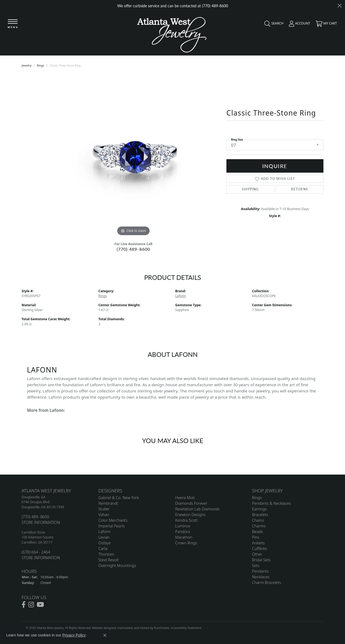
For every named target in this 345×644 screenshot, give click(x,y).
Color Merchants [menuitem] (113, 520)
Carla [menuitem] (103, 549)
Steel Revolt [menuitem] (108, 560)
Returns (300, 189)
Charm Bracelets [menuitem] (266, 582)
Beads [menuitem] (257, 532)
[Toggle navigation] (13, 24)
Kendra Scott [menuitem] (186, 520)
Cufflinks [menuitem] (260, 549)
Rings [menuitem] (257, 498)
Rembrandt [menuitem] (108, 503)
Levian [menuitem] (104, 537)
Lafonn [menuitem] (104, 532)
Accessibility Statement (186, 628)
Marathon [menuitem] (184, 537)
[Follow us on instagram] (31, 605)
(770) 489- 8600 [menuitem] (35, 517)
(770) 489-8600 (134, 249)
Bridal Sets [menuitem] (261, 560)
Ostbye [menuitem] (105, 543)
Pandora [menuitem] (183, 532)
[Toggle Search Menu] (273, 25)
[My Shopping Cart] (325, 25)
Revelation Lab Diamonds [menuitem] (197, 509)
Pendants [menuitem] (260, 571)
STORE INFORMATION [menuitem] (41, 522)
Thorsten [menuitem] (106, 554)
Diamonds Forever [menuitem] (191, 503)
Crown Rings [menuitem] (186, 543)
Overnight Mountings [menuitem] (117, 565)
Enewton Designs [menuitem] (190, 515)
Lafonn (181, 296)
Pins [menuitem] (256, 537)
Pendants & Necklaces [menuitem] (271, 503)
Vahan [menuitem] (104, 515)
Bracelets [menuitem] (260, 515)
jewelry (27, 65)
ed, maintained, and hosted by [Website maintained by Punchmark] (133, 628)
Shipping (250, 189)
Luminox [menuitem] (183, 526)
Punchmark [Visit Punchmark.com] (162, 628)
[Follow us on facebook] (24, 605)
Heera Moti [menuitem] (185, 498)
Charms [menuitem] (259, 526)
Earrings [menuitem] (259, 509)
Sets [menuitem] (256, 565)
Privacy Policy (74, 635)
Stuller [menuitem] (104, 509)
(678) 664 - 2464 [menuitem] (36, 552)
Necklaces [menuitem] (261, 577)
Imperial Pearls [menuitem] (112, 526)
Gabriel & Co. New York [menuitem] (119, 498)
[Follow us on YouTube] (40, 605)
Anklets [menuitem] (258, 543)
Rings (41, 65)
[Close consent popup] (105, 635)
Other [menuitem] (257, 554)
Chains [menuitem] (258, 520)
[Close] (340, 6)
